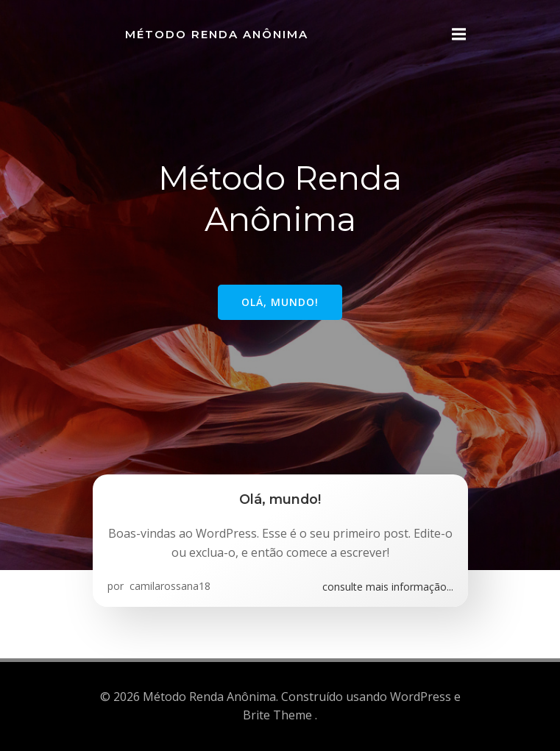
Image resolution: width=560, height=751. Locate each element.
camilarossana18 (169, 586)
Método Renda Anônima (217, 34)
